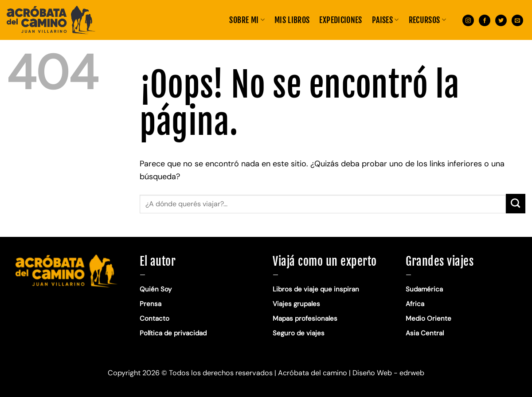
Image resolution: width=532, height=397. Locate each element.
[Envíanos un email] (517, 20)
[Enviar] (516, 204)
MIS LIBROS (292, 20)
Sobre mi (247, 20)
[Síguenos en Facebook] (485, 20)
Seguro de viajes (299, 333)
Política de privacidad (174, 333)
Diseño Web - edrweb (388, 373)
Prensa (151, 304)
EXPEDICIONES (340, 20)
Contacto (155, 318)
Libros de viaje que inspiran (316, 289)
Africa (415, 304)
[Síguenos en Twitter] (501, 20)
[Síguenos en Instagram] (468, 20)
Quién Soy (156, 289)
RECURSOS (427, 20)
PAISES (385, 20)
